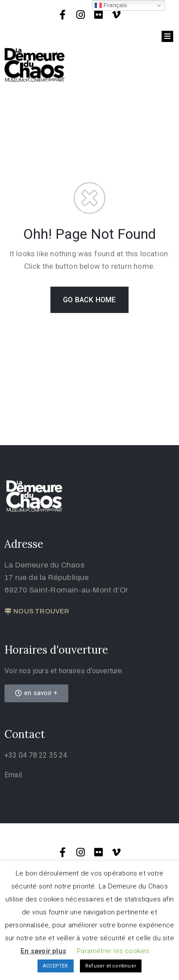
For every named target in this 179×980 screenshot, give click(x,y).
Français (111, 5)
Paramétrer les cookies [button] (113, 951)
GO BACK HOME (89, 300)
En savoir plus (43, 951)
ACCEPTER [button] (56, 966)
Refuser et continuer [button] (111, 966)
